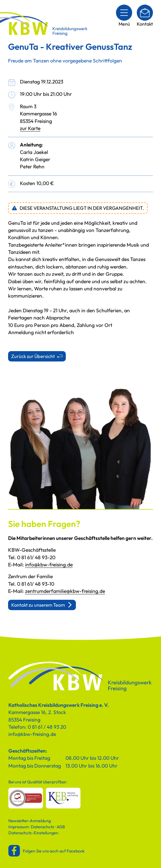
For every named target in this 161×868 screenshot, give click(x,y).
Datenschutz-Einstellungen (33, 833)
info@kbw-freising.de (49, 565)
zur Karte (30, 128)
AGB (61, 827)
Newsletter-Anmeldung (30, 821)
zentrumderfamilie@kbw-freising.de (65, 591)
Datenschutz (43, 827)
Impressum (18, 827)
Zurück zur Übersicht (33, 356)
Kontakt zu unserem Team (38, 605)
